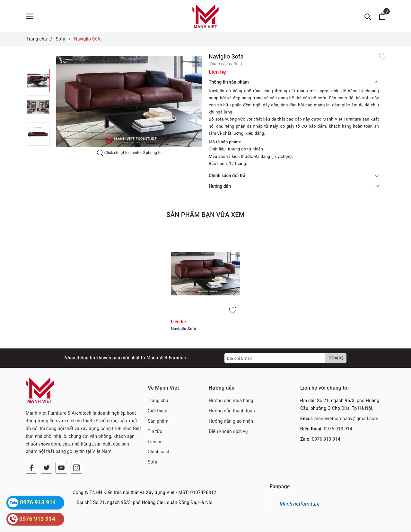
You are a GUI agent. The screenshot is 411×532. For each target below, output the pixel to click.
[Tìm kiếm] (368, 16)
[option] (129, 102)
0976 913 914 (338, 429)
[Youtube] (61, 450)
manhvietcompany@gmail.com (346, 419)
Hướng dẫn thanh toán (232, 411)
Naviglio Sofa (184, 329)
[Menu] (30, 16)
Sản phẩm (158, 421)
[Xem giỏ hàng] (382, 16)
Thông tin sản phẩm (294, 82)
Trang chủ (158, 401)
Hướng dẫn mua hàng (231, 401)
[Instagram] (76, 450)
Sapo (257, 526)
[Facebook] (31, 450)
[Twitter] (47, 450)
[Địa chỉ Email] (275, 358)
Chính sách (159, 452)
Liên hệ (155, 442)
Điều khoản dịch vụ (228, 431)
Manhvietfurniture (300, 494)
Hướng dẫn (294, 186)
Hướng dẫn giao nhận (231, 421)
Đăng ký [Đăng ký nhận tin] (336, 358)
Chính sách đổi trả (294, 176)
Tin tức (155, 431)
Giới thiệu (157, 411)
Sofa (153, 462)
